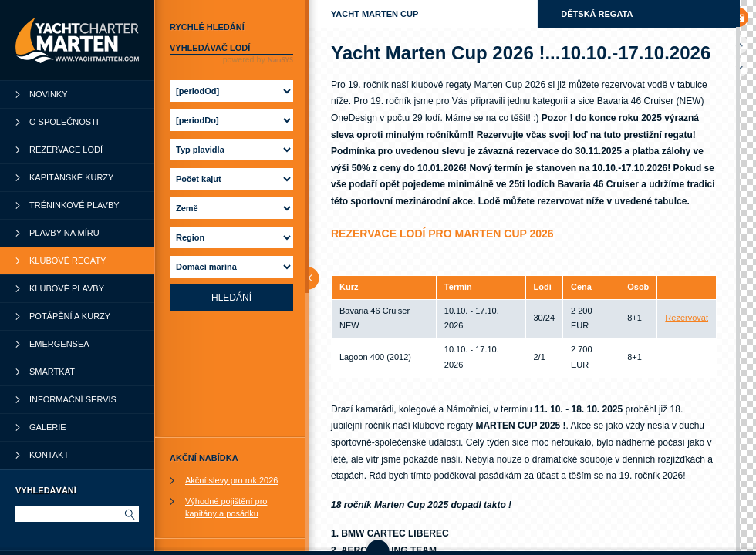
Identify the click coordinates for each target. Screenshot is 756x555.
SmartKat (52, 372)
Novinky (49, 94)
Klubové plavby (67, 288)
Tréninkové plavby (74, 205)
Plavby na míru (64, 233)
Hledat (129, 514)
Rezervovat (687, 318)
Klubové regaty (67, 261)
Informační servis (73, 399)
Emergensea (59, 344)
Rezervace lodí (66, 150)
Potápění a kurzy (70, 316)
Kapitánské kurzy (71, 177)
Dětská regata (597, 14)
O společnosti (64, 122)
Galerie (48, 427)
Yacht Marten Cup (375, 14)
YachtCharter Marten (77, 40)
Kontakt (49, 455)
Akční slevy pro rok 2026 (231, 480)
